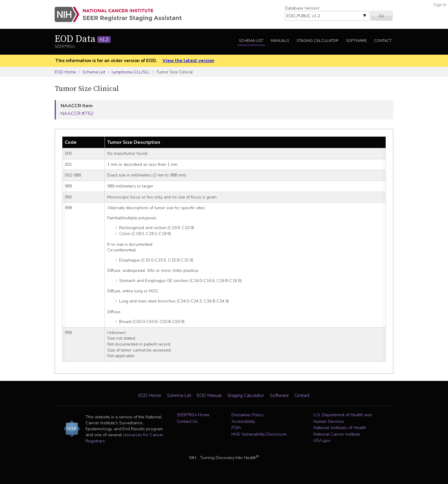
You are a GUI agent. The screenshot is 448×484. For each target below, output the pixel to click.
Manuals (280, 41)
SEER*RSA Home (193, 415)
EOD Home (65, 72)
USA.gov (322, 440)
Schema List (251, 41)
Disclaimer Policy (247, 415)
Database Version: (302, 8)
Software (356, 41)
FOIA (236, 428)
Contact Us (187, 421)
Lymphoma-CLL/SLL (131, 72)
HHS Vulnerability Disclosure (259, 434)
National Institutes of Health (340, 428)
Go (382, 16)
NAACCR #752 (77, 113)
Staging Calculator (317, 41)
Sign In (440, 5)
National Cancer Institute (337, 434)
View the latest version (188, 61)
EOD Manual (209, 395)
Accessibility (243, 421)
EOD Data (83, 39)
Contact (383, 41)
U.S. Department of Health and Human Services (343, 418)
